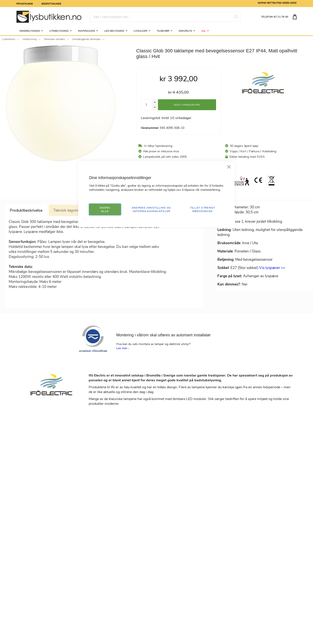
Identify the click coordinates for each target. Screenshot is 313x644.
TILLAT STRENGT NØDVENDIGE (203, 209)
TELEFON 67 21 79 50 (275, 17)
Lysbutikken (9, 39)
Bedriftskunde (51, 3)
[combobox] (165, 17)
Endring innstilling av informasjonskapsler (152, 209)
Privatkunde (25, 3)
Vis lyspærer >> (272, 268)
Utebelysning (29, 39)
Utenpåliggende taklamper (86, 39)
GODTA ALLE (105, 209)
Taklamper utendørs (54, 39)
